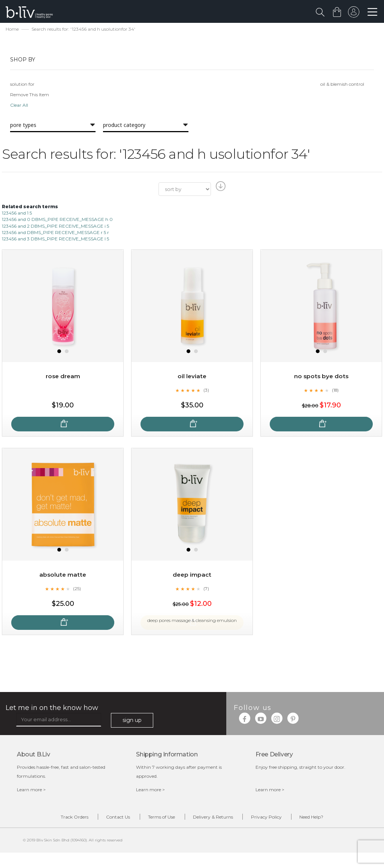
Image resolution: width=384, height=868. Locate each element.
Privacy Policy (275, 818)
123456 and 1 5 (17, 214)
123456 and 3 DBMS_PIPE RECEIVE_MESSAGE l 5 (55, 239)
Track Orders (60, 818)
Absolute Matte (63, 576)
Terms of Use (159, 818)
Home (12, 30)
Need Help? (326, 818)
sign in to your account (353, 14)
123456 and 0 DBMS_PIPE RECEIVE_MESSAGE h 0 (57, 220)
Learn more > (31, 791)
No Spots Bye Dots (321, 377)
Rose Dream (63, 377)
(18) (335, 391)
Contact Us (110, 818)
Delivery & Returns (216, 818)
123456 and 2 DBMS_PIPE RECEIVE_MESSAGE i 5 (55, 227)
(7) (206, 589)
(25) (77, 589)
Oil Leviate (192, 377)
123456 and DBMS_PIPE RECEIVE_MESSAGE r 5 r (55, 233)
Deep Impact (192, 576)
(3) (206, 391)
